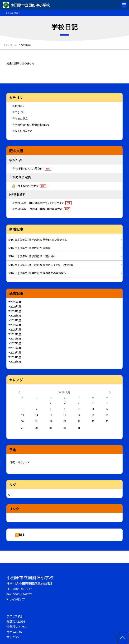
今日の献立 (21, 118)
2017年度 (16, 343)
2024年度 (16, 311)
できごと (19, 112)
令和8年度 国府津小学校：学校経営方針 (42, 209)
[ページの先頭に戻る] (123, 638)
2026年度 (16, 302)
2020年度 (16, 329)
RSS (22, 534)
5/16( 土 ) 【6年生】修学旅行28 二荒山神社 (32, 256)
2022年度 (16, 320)
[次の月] (110, 392)
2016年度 (16, 348)
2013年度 (16, 362)
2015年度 (16, 352)
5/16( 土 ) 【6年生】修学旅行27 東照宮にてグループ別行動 (41, 265)
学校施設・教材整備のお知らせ (32, 125)
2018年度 (16, 339)
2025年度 (16, 306)
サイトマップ (17, 599)
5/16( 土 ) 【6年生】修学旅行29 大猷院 (29, 248)
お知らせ (20, 106)
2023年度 (16, 316)
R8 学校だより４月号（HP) (33, 168)
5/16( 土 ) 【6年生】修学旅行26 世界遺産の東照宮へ (37, 273)
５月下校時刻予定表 (31, 186)
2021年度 (16, 325)
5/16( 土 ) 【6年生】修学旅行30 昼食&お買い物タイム (38, 240)
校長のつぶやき (24, 131)
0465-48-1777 (22, 589)
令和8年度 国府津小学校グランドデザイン (43, 203)
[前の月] (19, 392)
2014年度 (16, 357)
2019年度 (16, 334)
